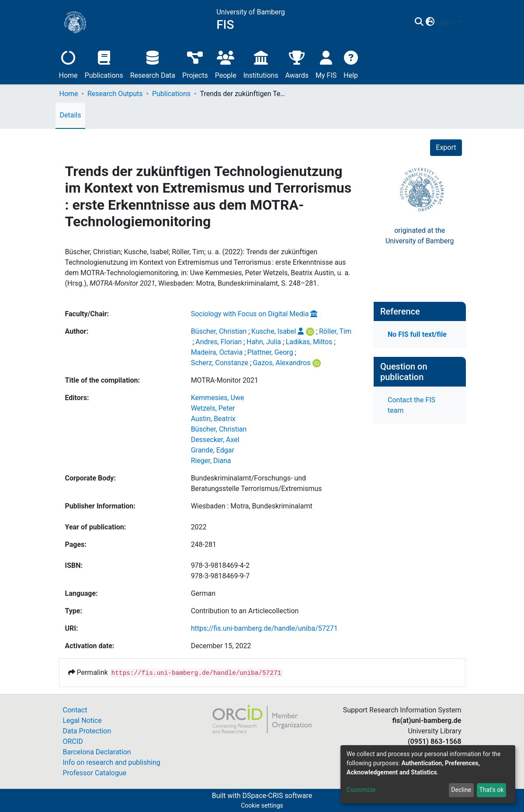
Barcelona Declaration (97, 752)
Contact (75, 710)
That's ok (491, 790)
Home (68, 64)
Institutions (261, 64)
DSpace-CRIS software (277, 796)
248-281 (204, 544)
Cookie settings (262, 805)
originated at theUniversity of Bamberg (420, 236)
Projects (195, 64)
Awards (297, 64)
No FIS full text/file (417, 334)
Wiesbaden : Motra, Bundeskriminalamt (252, 506)
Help (351, 64)
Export (446, 147)
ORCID (73, 741)
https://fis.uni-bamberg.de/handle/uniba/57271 (264, 628)
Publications (104, 64)
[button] (430, 22)
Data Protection (87, 731)
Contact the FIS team (411, 405)
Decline (461, 790)
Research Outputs (115, 94)
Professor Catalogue (95, 773)
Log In (446, 22)
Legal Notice (82, 720)
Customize (361, 790)
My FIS (326, 64)
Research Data (153, 64)
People (226, 64)
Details (71, 115)
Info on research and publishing (112, 762)
